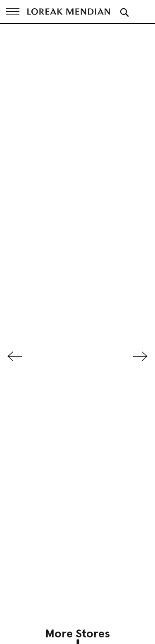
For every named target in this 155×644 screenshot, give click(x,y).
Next (140, 356)
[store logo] (69, 12)
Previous (15, 356)
